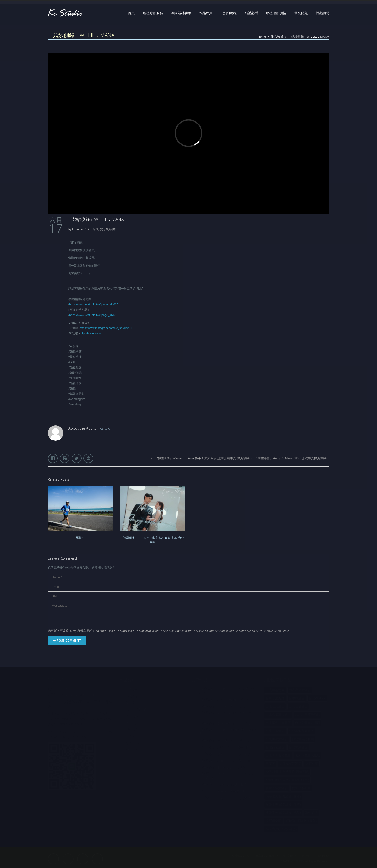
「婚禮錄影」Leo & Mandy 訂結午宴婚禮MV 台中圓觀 (153, 540)
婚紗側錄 (110, 229)
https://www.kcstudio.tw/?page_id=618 (94, 315)
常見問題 (301, 13)
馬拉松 (80, 538)
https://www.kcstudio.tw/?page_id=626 (94, 304)
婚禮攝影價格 (276, 13)
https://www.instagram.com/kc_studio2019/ (107, 328)
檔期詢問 (322, 13)
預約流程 (230, 13)
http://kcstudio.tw (91, 333)
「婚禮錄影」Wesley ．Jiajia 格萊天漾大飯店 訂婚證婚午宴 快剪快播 (202, 458)
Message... (188, 613)
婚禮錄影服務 (153, 13)
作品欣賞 (206, 13)
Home (262, 37)
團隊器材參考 (181, 13)
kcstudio (77, 229)
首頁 (131, 13)
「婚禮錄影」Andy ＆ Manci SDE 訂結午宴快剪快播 (291, 458)
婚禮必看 (251, 13)
